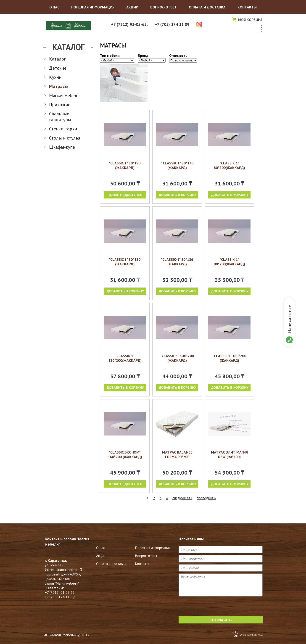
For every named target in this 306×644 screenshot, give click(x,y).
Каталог (57, 59)
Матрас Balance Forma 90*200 (177, 454)
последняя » (206, 498)
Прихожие (60, 105)
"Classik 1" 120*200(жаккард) (125, 358)
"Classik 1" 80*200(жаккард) (229, 165)
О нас (54, 7)
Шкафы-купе (62, 147)
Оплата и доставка (207, 7)
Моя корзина (250, 20)
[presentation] (213, 607)
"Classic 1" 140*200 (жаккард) (177, 358)
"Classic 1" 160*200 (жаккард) (229, 358)
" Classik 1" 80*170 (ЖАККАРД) (177, 165)
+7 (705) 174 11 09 (172, 24)
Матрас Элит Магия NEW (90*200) (229, 454)
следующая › (182, 498)
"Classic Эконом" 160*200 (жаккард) (125, 454)
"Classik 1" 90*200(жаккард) (229, 262)
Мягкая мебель (64, 95)
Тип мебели (110, 55)
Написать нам (289, 319)
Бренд (143, 55)
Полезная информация (93, 7)
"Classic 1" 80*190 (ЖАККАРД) (125, 165)
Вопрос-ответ (164, 7)
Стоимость (178, 55)
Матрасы (58, 86)
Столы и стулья (65, 138)
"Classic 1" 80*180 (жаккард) (125, 262)
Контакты (247, 7)
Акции (132, 7)
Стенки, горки (63, 129)
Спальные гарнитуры (60, 117)
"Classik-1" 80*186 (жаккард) (177, 262)
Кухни (55, 77)
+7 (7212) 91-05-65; (129, 24)
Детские (58, 68)
